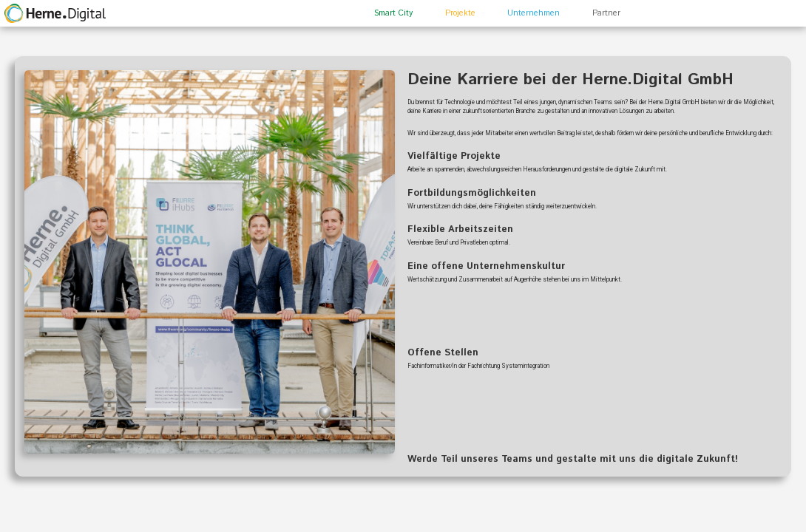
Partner (606, 13)
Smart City (393, 13)
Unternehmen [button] (534, 13)
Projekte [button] (460, 13)
